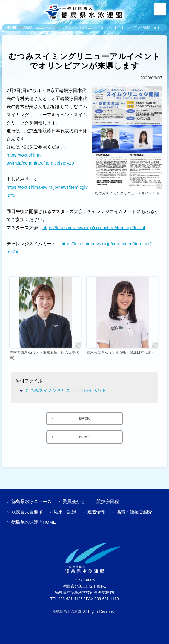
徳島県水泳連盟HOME (34, 522)
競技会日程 (108, 501)
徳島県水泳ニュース (37, 27)
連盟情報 (96, 512)
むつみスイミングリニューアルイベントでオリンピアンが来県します (109, 27)
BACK (84, 418)
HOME (11, 27)
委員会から (74, 501)
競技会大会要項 (27, 512)
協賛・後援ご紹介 (134, 512)
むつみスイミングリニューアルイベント (66, 390)
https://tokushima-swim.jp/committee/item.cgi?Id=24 (94, 227)
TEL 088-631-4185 (66, 599)
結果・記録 (65, 512)
